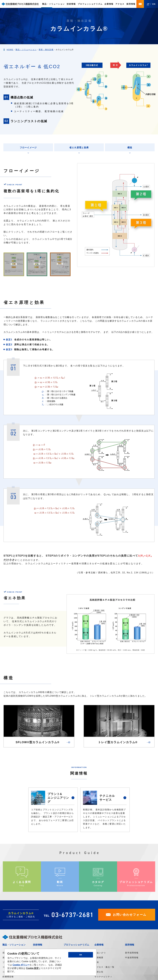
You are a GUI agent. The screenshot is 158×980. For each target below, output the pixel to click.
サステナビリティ (103, 977)
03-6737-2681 (73, 915)
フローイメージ (28, 148)
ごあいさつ (100, 953)
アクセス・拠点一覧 (104, 967)
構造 (130, 148)
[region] (50, 962)
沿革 (97, 962)
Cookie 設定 (32, 968)
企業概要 (99, 958)
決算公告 (99, 972)
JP (148, 4)
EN (154, 4)
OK (81, 955)
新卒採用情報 (132, 953)
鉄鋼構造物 (8, 977)
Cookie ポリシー (21, 965)
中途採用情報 (132, 958)
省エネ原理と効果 (79, 148)
